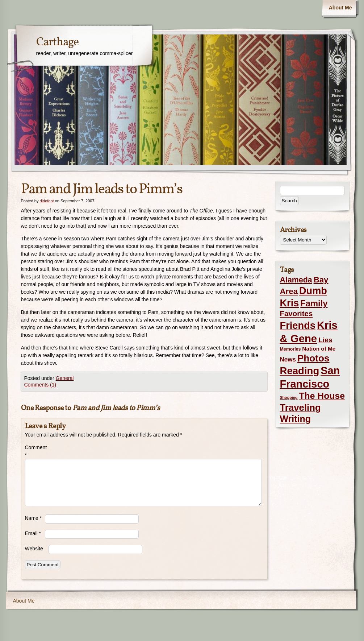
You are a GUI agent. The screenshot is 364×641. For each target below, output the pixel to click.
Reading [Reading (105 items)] (300, 371)
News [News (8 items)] (288, 359)
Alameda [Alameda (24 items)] (296, 280)
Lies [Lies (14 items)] (325, 340)
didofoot (47, 201)
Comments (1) (40, 385)
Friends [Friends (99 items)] (298, 325)
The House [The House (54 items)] (322, 396)
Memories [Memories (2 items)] (290, 349)
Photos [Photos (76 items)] (313, 358)
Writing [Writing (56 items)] (295, 419)
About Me (340, 8)
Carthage (57, 42)
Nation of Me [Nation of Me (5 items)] (319, 349)
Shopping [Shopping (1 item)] (289, 397)
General (65, 378)
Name (34, 518)
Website (34, 549)
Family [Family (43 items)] (314, 303)
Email (33, 533)
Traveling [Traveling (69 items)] (300, 408)
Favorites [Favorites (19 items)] (296, 314)
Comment (35, 451)
